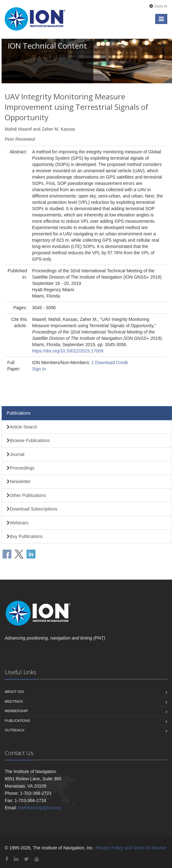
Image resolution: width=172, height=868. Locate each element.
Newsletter (19, 481)
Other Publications (26, 495)
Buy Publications (25, 536)
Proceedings (21, 468)
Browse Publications (28, 440)
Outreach (15, 730)
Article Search (22, 427)
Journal (15, 454)
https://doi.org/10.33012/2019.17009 (68, 351)
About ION (14, 692)
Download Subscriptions (32, 509)
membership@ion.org (40, 808)
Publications (19, 413)
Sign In (161, 6)
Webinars (18, 523)
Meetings (14, 701)
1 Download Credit (110, 363)
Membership (16, 711)
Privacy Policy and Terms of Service (131, 848)
